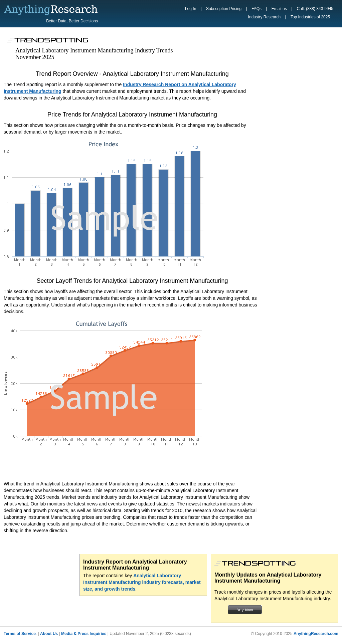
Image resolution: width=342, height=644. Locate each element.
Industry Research (264, 17)
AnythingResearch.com (316, 634)
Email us (279, 9)
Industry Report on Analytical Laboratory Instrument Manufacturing (135, 565)
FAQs (256, 9)
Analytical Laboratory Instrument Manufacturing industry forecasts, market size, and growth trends (142, 582)
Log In (191, 9)
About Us (49, 634)
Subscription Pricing (224, 9)
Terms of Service (20, 634)
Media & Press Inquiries (84, 634)
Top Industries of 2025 (310, 17)
